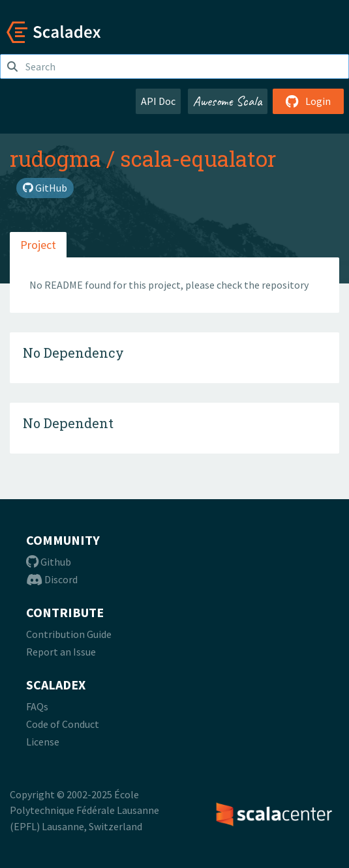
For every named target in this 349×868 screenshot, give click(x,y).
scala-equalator (198, 158)
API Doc (158, 101)
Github (49, 562)
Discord (52, 579)
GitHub (45, 188)
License (43, 742)
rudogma (55, 158)
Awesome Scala (228, 101)
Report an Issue (61, 652)
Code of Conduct (63, 724)
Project (38, 245)
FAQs (37, 706)
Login (308, 101)
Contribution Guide (69, 634)
